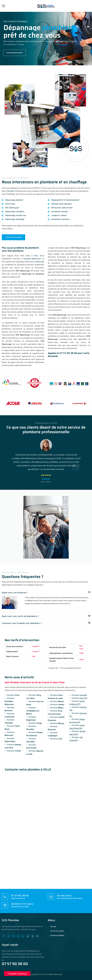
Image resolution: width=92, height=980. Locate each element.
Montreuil (40, 262)
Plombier (12, 695)
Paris (36, 256)
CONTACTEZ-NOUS (13, 237)
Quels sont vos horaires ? (15, 593)
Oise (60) (10, 191)
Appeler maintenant (17, 974)
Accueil (53, 926)
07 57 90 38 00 (68, 353)
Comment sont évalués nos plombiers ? (22, 623)
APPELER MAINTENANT (15, 53)
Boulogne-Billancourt (32, 259)
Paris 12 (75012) (46, 482)
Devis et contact (57, 931)
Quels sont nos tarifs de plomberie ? (20, 616)
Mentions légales (57, 935)
